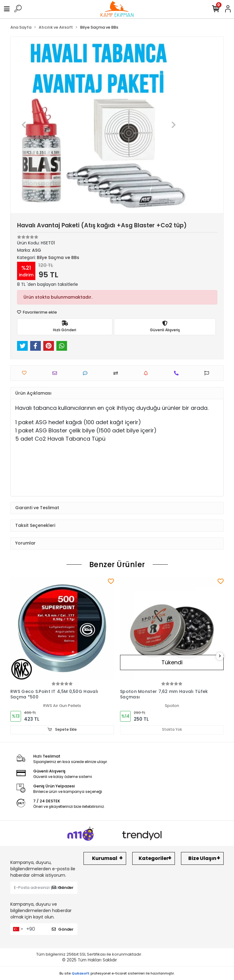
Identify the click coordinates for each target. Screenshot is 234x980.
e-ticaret (119, 973)
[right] (220, 656)
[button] (24, 125)
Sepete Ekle (62, 730)
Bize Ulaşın (202, 858)
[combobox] (18, 929)
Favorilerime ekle (37, 312)
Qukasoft (81, 973)
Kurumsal (105, 858)
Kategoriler (154, 858)
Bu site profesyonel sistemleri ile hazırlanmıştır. (117, 973)
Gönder (63, 888)
